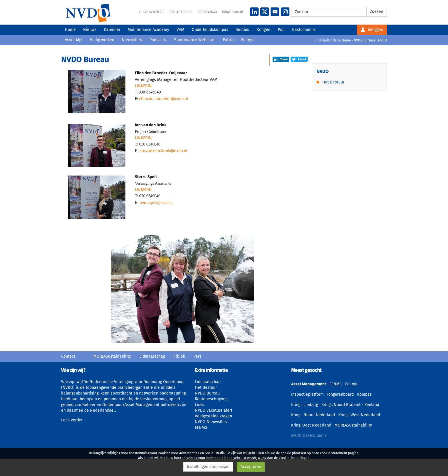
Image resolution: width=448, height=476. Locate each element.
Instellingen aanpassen (208, 467)
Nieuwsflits (132, 40)
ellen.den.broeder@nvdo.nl (163, 99)
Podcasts (158, 40)
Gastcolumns (304, 30)
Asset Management (309, 384)
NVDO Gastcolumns (309, 436)
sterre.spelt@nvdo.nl (156, 203)
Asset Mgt (74, 40)
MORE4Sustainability (112, 356)
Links (200, 405)
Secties (242, 30)
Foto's (228, 40)
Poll (281, 30)
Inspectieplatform (307, 394)
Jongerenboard (340, 394)
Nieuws (90, 30)
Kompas (364, 394)
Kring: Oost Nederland (311, 425)
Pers (197, 356)
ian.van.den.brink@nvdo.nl (163, 151)
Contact (68, 356)
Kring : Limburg (305, 405)
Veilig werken (102, 40)
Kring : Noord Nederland (313, 415)
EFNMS (201, 428)
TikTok (179, 356)
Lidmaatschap (152, 356)
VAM (180, 30)
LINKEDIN (143, 86)
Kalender (112, 30)
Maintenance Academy (148, 30)
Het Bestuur (333, 82)
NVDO (88, 13)
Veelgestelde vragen (213, 416)
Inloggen (372, 30)
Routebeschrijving (211, 399)
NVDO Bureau (207, 393)
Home (70, 30)
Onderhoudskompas (210, 30)
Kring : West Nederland (359, 415)
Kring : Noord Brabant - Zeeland (350, 405)
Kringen (263, 30)
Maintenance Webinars (194, 40)
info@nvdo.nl (233, 12)
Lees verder (72, 420)
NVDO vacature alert (214, 410)
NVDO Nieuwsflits (211, 422)
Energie (248, 40)
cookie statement (334, 453)
